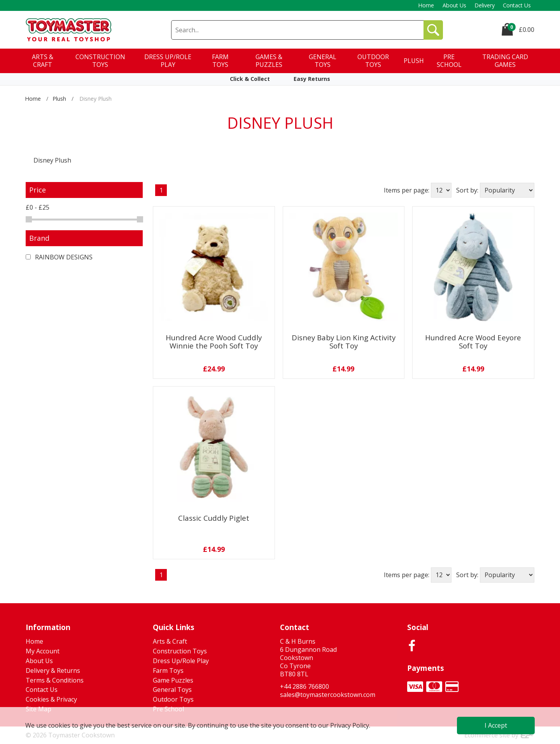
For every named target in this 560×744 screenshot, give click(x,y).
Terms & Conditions (55, 680)
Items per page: (407, 190)
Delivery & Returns (53, 670)
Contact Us (517, 5)
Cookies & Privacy (51, 699)
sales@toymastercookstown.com (328, 695)
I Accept (496, 725)
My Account (43, 651)
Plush (59, 99)
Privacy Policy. (350, 725)
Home (426, 5)
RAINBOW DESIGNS (59, 257)
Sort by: (467, 190)
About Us (454, 5)
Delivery (485, 5)
